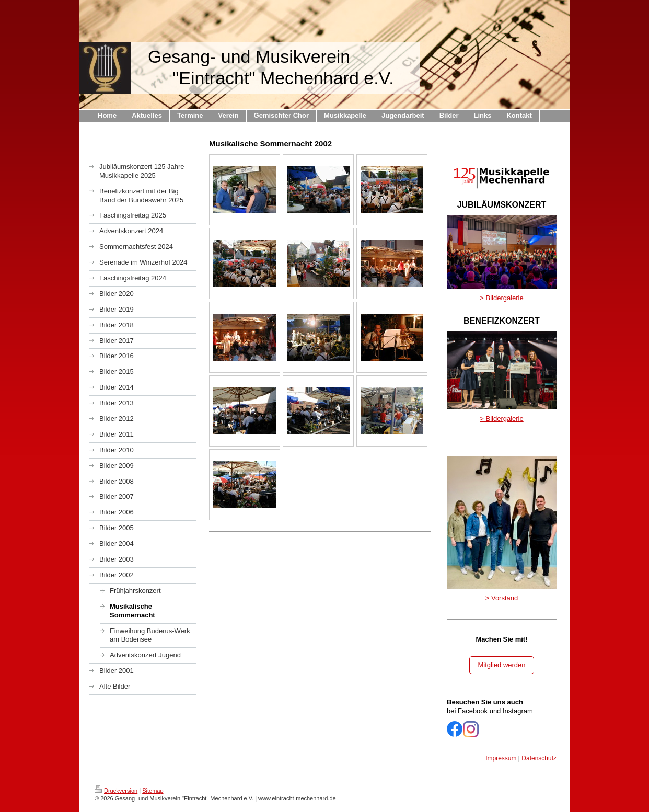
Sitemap (153, 791)
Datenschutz (539, 758)
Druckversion (116, 791)
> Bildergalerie (501, 298)
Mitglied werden (501, 665)
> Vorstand (502, 598)
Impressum (501, 758)
